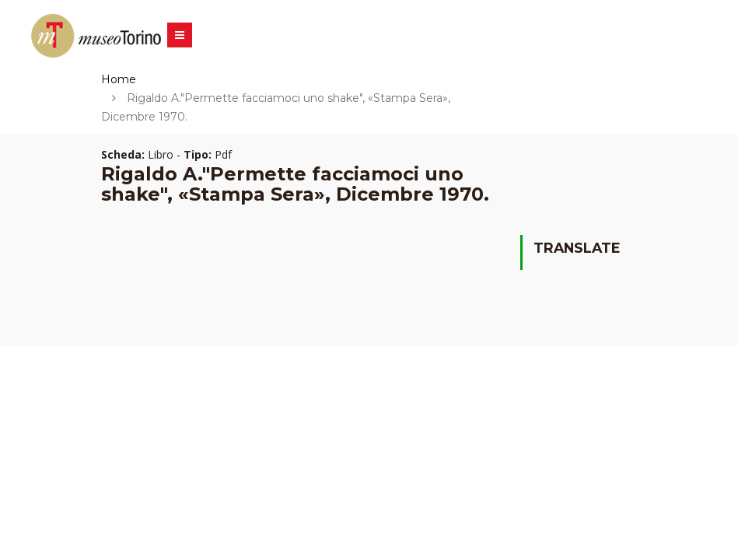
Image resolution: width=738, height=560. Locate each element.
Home (119, 79)
